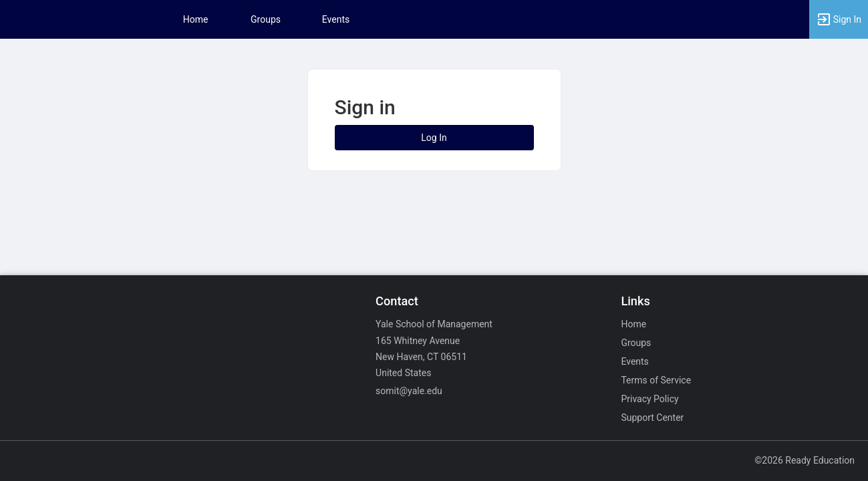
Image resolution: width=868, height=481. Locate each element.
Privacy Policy (649, 399)
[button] (839, 19)
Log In (434, 138)
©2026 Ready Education (805, 460)
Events (336, 19)
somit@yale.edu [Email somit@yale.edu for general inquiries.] (409, 391)
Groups (266, 19)
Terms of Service (656, 380)
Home (633, 324)
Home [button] (196, 19)
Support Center (652, 418)
